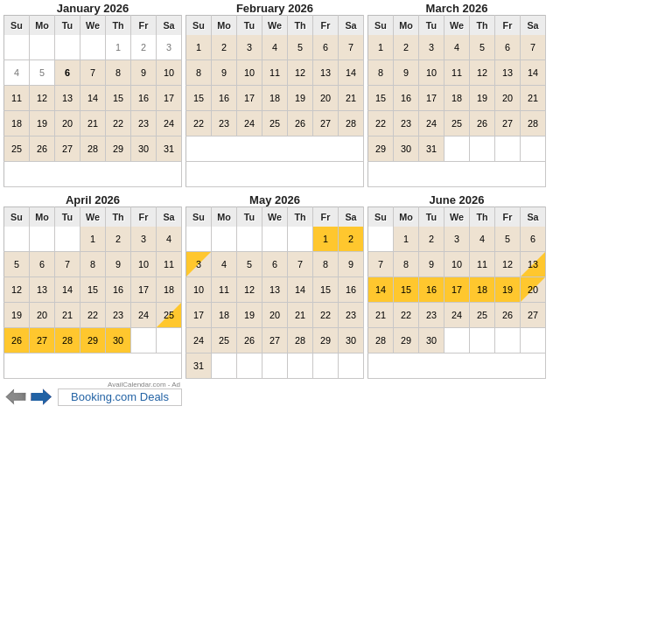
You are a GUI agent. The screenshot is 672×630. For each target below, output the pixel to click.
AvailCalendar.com (137, 385)
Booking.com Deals (120, 397)
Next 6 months (42, 397)
